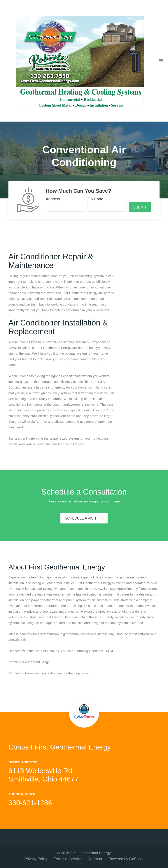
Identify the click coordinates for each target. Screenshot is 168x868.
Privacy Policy (36, 859)
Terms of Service (68, 859)
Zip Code (95, 199)
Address (53, 199)
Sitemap (95, 859)
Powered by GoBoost (126, 859)
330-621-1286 (30, 803)
